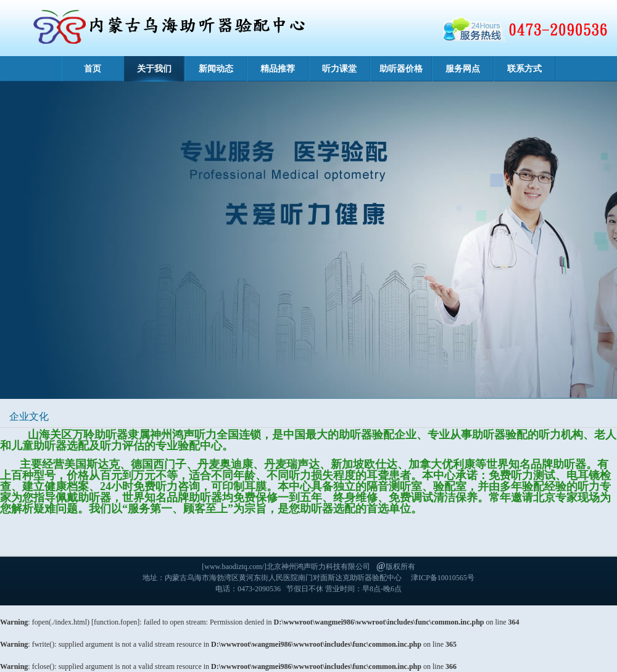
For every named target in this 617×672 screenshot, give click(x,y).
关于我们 (154, 69)
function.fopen (115, 622)
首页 (93, 69)
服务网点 (463, 69)
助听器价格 (401, 69)
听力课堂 (339, 69)
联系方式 (524, 69)
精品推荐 (278, 69)
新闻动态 (216, 69)
